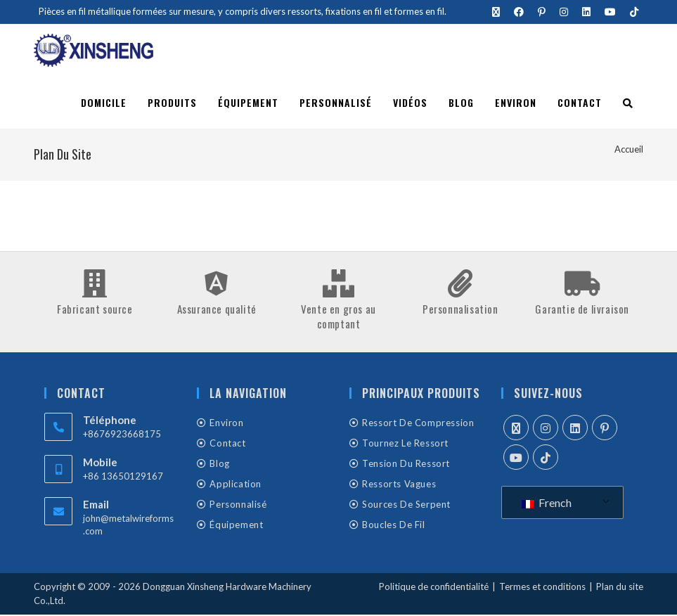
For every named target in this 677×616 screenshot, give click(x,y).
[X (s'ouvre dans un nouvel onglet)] (496, 12)
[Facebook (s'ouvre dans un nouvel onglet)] (519, 12)
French (547, 504)
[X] (516, 429)
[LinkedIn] (575, 429)
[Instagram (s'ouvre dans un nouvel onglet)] (564, 12)
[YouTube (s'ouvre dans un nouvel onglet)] (610, 12)
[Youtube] (516, 458)
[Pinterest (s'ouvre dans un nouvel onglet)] (542, 12)
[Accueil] (629, 150)
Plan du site (620, 588)
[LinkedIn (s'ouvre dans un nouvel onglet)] (586, 12)
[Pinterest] (605, 429)
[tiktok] (546, 458)
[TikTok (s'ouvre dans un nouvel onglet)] (631, 12)
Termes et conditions (542, 588)
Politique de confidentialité (434, 588)
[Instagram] (546, 429)
